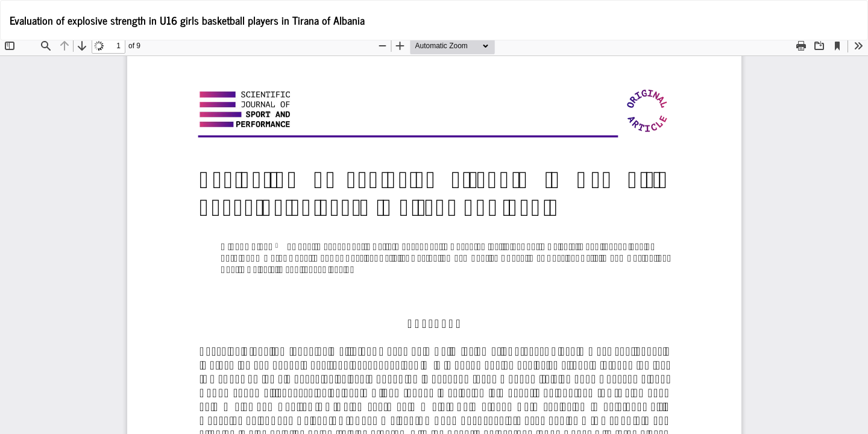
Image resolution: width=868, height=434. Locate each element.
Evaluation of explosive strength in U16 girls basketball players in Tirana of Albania (187, 20)
